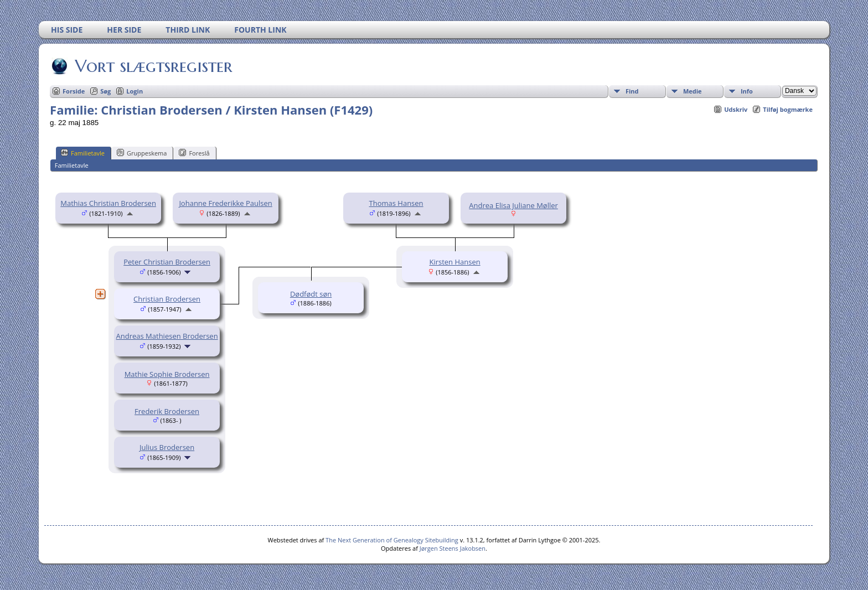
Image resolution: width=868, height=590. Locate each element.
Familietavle (83, 153)
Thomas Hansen (396, 203)
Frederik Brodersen (167, 411)
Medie (693, 91)
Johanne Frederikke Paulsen (225, 203)
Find (632, 91)
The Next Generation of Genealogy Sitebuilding (392, 540)
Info (747, 91)
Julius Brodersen (167, 447)
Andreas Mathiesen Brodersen (167, 336)
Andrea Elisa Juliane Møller (513, 205)
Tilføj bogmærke (788, 109)
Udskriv (736, 109)
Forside (74, 91)
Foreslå (194, 153)
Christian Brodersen (167, 299)
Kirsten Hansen (454, 262)
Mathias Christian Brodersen (108, 203)
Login (135, 91)
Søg (105, 91)
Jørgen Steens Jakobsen (453, 548)
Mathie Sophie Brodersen (167, 374)
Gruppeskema (142, 153)
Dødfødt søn (311, 294)
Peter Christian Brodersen (167, 262)
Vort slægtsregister (153, 66)
